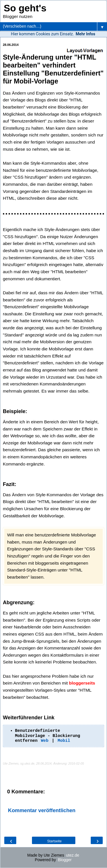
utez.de (73, 855)
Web (45, 741)
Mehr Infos (85, 34)
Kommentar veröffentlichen (42, 810)
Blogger (65, 860)
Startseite (54, 841)
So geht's (25, 8)
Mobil (64, 741)
